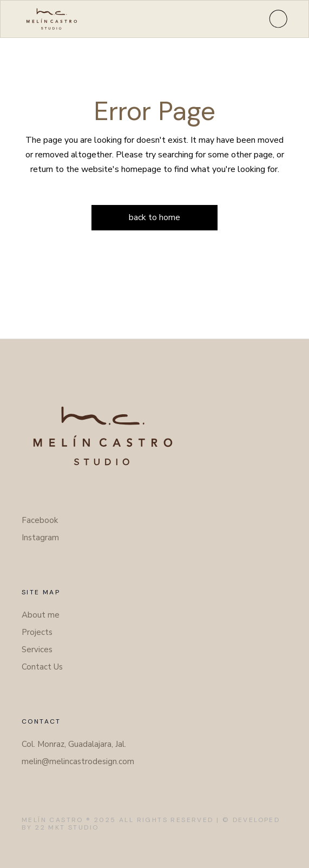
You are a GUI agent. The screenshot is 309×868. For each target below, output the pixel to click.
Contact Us (42, 667)
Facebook (40, 520)
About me (41, 615)
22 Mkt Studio (67, 827)
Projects (37, 632)
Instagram (40, 538)
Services (37, 650)
